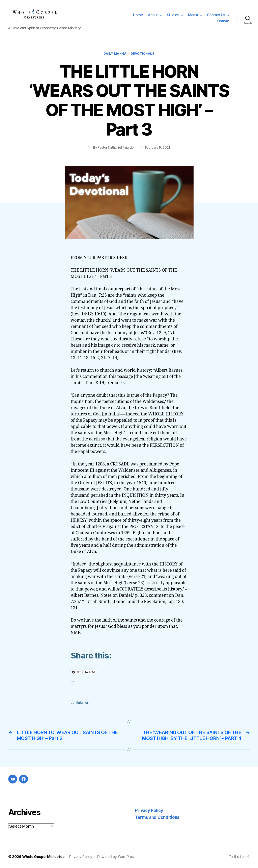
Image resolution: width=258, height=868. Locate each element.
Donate (223, 21)
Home (138, 15)
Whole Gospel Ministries (43, 857)
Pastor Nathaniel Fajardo (116, 147)
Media (193, 15)
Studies (173, 15)
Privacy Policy (149, 810)
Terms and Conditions (157, 817)
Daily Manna (115, 54)
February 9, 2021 (158, 147)
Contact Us (216, 15)
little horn (83, 703)
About (153, 15)
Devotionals (143, 54)
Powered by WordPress (116, 857)
